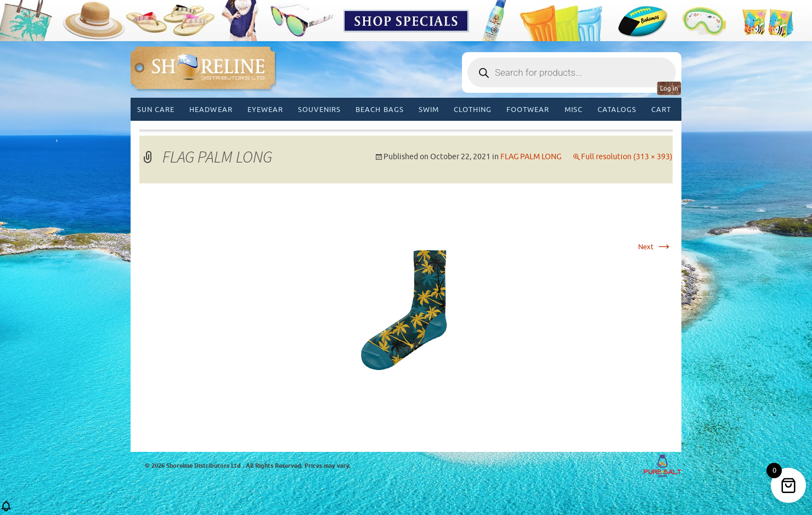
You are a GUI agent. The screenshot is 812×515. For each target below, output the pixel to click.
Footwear (528, 110)
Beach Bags (379, 110)
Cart (661, 110)
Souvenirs (319, 110)
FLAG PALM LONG (531, 157)
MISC (574, 110)
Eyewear (265, 110)
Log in (669, 88)
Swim (429, 110)
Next (655, 247)
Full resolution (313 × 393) (627, 157)
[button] (6, 510)
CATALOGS (617, 110)
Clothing (473, 110)
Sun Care (156, 110)
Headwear (211, 110)
